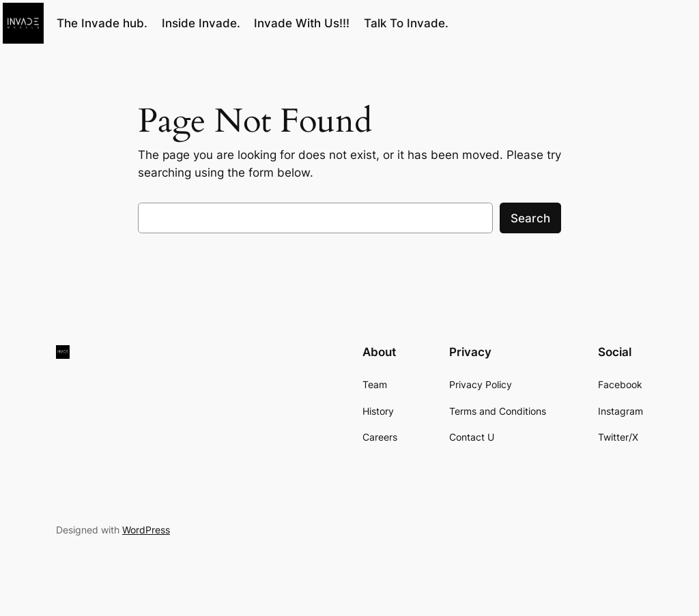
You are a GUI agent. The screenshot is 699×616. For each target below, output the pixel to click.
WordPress (146, 530)
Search (530, 218)
